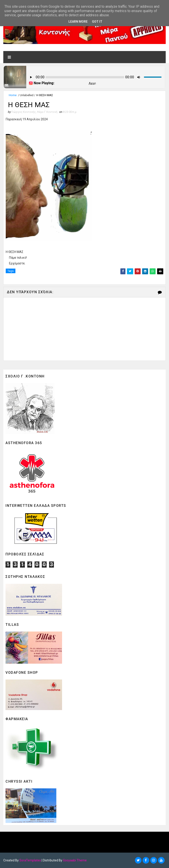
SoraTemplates (30, 860)
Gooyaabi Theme (75, 860)
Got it (97, 22)
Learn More (78, 22)
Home (13, 95)
